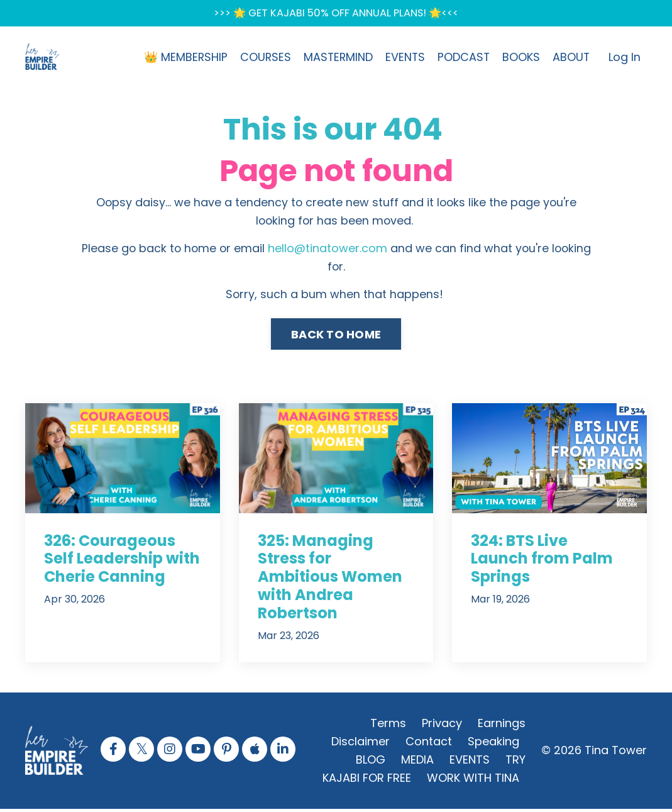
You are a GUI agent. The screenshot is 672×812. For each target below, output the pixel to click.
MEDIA (417, 762)
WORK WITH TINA (473, 780)
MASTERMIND (336, 58)
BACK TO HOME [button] (336, 337)
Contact (429, 744)
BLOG (371, 762)
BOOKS (521, 58)
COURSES (262, 58)
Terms (388, 726)
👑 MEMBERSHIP (182, 58)
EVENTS (404, 58)
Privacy (442, 726)
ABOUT (571, 58)
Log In (625, 58)
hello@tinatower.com (328, 251)
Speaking (493, 744)
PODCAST (463, 58)
